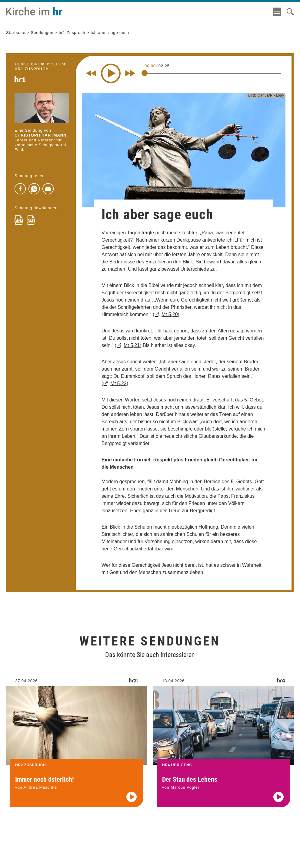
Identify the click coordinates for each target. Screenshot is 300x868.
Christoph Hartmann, (41, 135)
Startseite (16, 33)
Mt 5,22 (118, 383)
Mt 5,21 (132, 345)
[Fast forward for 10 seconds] (130, 73)
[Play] (111, 73)
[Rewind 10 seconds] (91, 73)
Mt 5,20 (170, 314)
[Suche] (290, 12)
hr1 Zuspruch (72, 33)
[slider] (145, 73)
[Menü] (277, 12)
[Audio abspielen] (132, 802)
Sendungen (42, 33)
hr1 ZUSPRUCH (32, 69)
